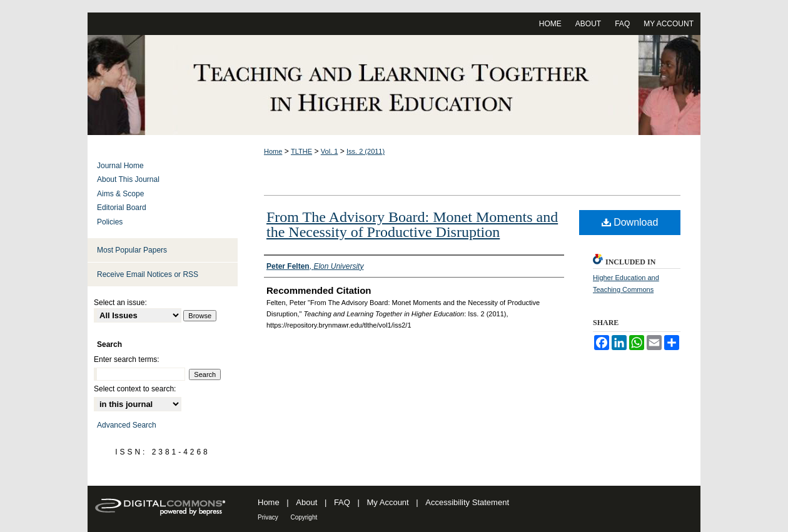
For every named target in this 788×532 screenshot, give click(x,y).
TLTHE (301, 151)
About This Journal (128, 179)
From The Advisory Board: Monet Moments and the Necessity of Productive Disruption (412, 224)
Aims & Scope (120, 194)
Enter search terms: (127, 359)
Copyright (304, 517)
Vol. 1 (330, 151)
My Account (388, 502)
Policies (110, 222)
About (306, 502)
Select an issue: (120, 303)
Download (630, 222)
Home (273, 151)
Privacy (268, 517)
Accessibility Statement (467, 502)
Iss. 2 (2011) (366, 151)
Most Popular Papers (132, 250)
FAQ (342, 502)
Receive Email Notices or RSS (148, 274)
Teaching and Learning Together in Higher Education (394, 85)
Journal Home (120, 166)
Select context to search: (135, 389)
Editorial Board (122, 208)
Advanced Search (127, 425)
